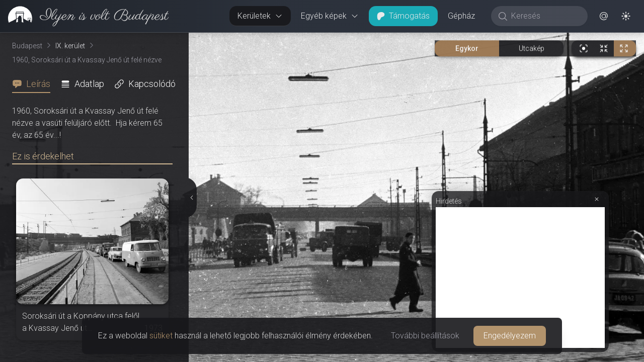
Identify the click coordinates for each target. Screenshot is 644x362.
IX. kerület (70, 46)
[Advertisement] (520, 278)
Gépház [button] (461, 16)
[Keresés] (545, 16)
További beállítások (425, 336)
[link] (84, 16)
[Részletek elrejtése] (192, 198)
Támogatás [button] (403, 16)
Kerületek (260, 16)
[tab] (34, 84)
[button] (604, 16)
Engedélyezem (510, 336)
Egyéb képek (330, 16)
